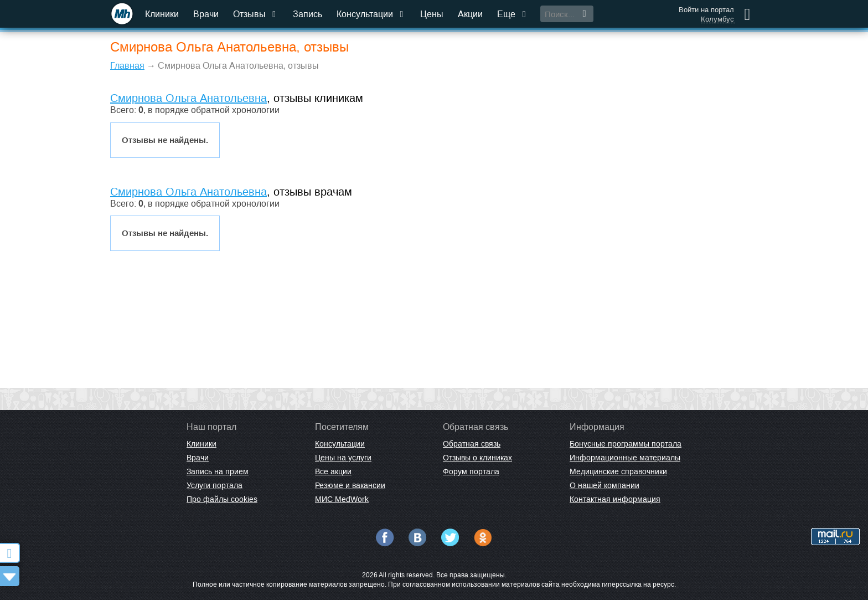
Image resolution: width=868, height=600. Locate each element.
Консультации (371, 14)
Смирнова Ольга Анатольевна (188, 98)
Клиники (162, 14)
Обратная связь (472, 444)
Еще (513, 14)
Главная (127, 66)
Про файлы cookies (222, 499)
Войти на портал (706, 10)
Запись (308, 14)
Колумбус (717, 19)
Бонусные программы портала (626, 444)
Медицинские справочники (618, 471)
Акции (470, 14)
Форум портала (471, 471)
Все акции (333, 471)
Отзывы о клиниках (477, 458)
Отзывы (256, 14)
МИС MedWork (342, 499)
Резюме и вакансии (350, 485)
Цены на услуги (343, 458)
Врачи (206, 14)
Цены (432, 14)
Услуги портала (215, 485)
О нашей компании (604, 485)
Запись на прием (218, 471)
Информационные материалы (625, 458)
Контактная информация (615, 499)
